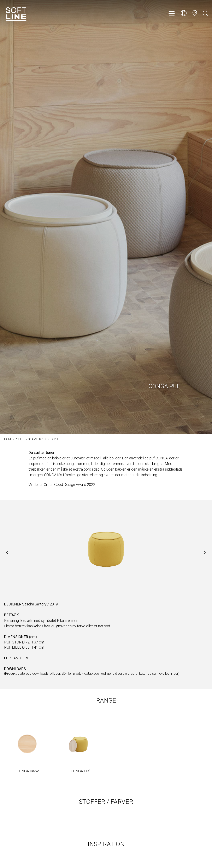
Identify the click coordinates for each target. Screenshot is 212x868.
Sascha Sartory (34, 604)
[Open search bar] (205, 13)
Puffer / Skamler (28, 439)
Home (8, 439)
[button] (172, 13)
